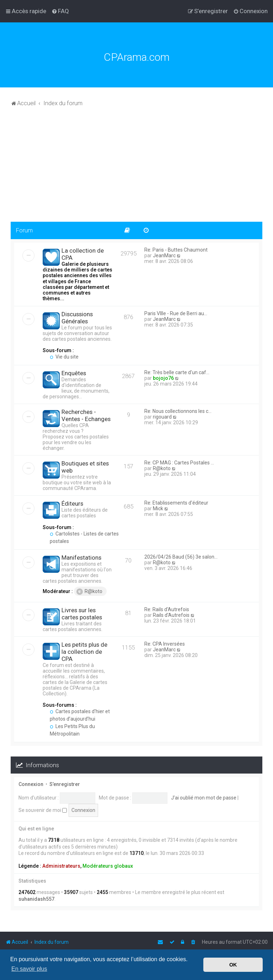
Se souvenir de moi (43, 810)
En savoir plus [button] (29, 969)
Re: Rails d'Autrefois (167, 609)
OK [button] (233, 965)
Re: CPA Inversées (165, 644)
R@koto (162, 468)
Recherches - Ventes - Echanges (86, 415)
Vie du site (64, 357)
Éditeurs (72, 504)
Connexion (31, 784)
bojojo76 (163, 378)
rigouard (162, 417)
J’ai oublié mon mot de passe (204, 798)
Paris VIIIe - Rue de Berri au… (176, 313)
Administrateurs (61, 866)
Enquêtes (74, 373)
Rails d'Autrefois (171, 615)
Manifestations (81, 558)
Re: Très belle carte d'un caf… (177, 372)
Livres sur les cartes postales (82, 614)
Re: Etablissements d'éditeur (176, 503)
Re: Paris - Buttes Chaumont (176, 250)
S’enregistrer (65, 784)
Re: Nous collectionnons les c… (178, 411)
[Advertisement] (136, 168)
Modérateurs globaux (108, 866)
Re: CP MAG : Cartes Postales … (179, 463)
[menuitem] (60, 11)
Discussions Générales (77, 318)
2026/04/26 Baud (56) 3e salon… (181, 557)
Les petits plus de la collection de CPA (84, 652)
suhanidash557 (36, 899)
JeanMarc (164, 255)
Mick (158, 508)
